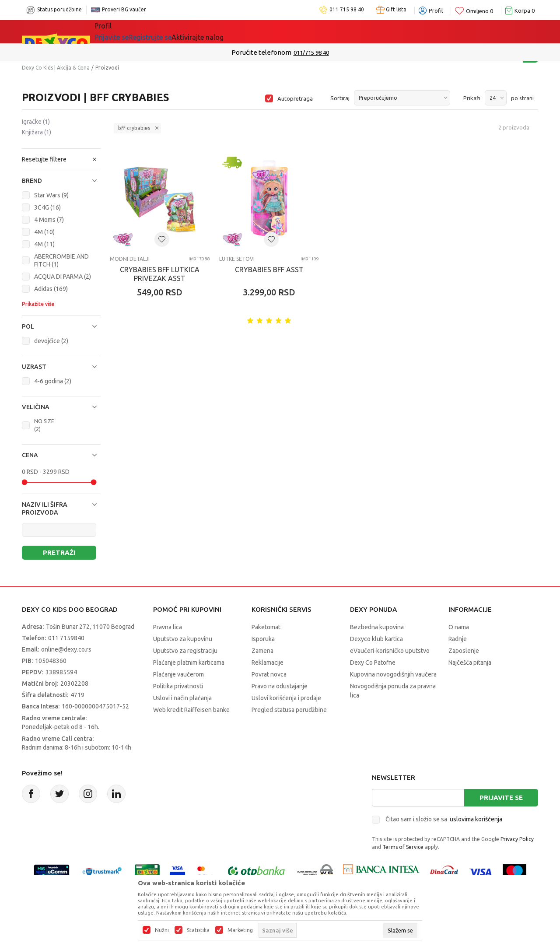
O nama (459, 627)
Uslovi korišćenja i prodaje (286, 698)
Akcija (170, 32)
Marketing (240, 930)
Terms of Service (403, 847)
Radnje (458, 639)
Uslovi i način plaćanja (182, 698)
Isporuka (263, 639)
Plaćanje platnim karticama (189, 663)
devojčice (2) (51, 341)
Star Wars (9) (51, 195)
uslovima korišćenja (476, 819)
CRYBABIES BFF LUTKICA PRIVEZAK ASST (160, 274)
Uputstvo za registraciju (185, 651)
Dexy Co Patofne (373, 663)
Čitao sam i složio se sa (444, 819)
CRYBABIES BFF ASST (269, 270)
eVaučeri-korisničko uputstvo (390, 651)
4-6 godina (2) (53, 381)
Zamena (262, 651)
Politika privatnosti (178, 686)
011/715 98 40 (311, 53)
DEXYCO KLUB (298, 32)
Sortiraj (340, 98)
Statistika (198, 930)
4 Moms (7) (49, 220)
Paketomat (266, 627)
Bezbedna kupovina (377, 627)
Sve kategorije (124, 32)
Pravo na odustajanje (280, 686)
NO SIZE (44, 425)
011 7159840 (66, 638)
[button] (61, 159)
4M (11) (44, 244)
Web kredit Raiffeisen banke (191, 710)
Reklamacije (268, 663)
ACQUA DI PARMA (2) (63, 277)
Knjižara (37, 132)
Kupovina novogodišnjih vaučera (393, 674)
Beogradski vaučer (227, 32)
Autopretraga (295, 98)
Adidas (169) (51, 289)
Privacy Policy (517, 839)
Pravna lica (168, 627)
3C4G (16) (47, 207)
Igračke (36, 122)
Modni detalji (130, 259)
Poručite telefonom (261, 52)
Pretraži (59, 552)
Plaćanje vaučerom (178, 674)
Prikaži (472, 98)
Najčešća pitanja (470, 663)
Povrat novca (269, 674)
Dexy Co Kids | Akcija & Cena (56, 68)
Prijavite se (501, 798)
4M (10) (44, 232)
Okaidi (348, 32)
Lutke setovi (237, 259)
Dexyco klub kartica (376, 639)
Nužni (162, 930)
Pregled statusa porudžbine (289, 710)
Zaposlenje (464, 651)
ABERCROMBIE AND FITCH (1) (61, 260)
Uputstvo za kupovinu (183, 639)
